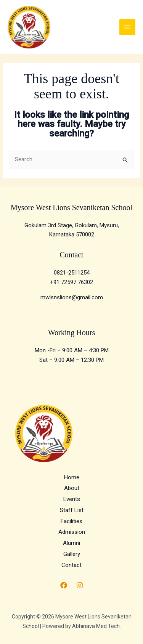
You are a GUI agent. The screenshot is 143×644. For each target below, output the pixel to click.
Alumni (71, 543)
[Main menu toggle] (128, 27)
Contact (71, 565)
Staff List (72, 510)
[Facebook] (64, 585)
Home (72, 477)
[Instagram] (80, 585)
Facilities (71, 521)
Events (72, 499)
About (72, 488)
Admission (72, 532)
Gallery (72, 554)
